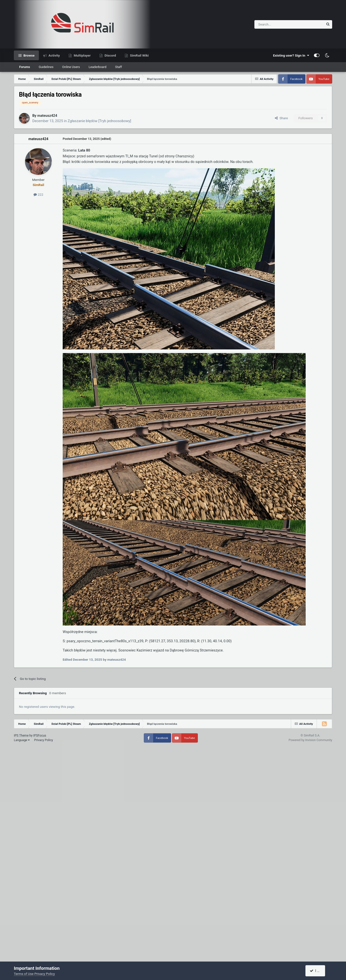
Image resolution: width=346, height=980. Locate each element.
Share (281, 118)
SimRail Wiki (139, 55)
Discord (110, 55)
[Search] (277, 24)
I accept (318, 971)
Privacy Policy (43, 740)
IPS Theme (21, 735)
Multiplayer (82, 55)
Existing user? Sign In (291, 55)
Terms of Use (24, 974)
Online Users (71, 67)
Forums (25, 67)
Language (22, 740)
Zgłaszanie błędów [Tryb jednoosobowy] (99, 121)
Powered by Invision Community (310, 740)
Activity (54, 55)
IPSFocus (40, 735)
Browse (29, 55)
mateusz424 (47, 116)
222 (38, 194)
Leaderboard (98, 67)
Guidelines (46, 67)
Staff (119, 67)
